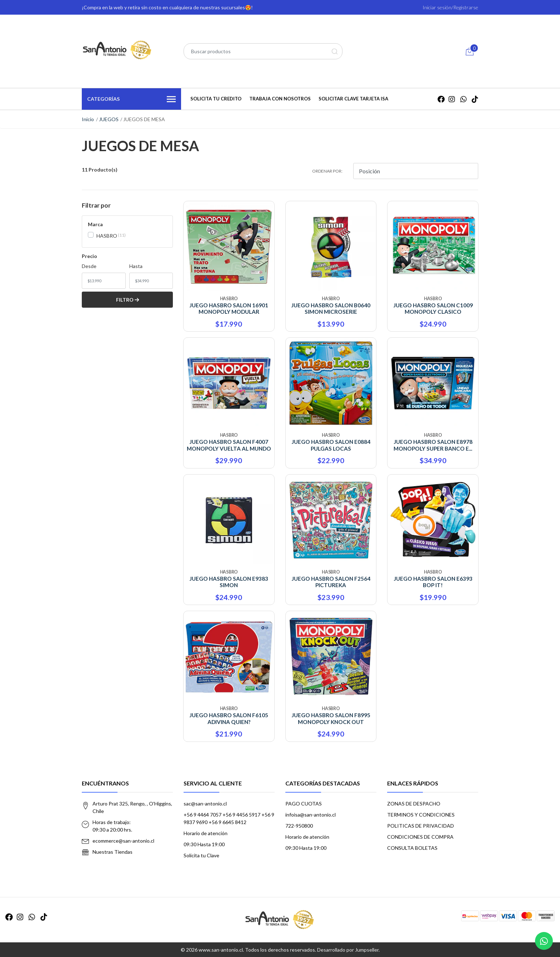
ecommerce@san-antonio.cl (123, 841)
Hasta (136, 266)
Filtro (127, 300)
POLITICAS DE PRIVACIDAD (421, 826)
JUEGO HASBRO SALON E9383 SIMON (229, 582)
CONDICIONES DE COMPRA (420, 837)
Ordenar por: (327, 171)
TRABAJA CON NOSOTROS (280, 99)
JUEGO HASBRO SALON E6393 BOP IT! (433, 582)
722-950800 (299, 826)
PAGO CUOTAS (304, 804)
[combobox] (263, 51)
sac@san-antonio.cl (205, 804)
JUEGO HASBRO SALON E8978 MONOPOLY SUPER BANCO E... (433, 445)
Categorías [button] (131, 100)
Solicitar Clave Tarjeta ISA (353, 99)
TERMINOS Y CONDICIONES (421, 815)
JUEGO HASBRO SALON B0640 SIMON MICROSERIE (331, 308)
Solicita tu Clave (201, 855)
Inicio (88, 119)
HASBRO (107, 236)
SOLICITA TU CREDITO (216, 99)
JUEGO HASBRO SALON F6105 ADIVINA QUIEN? (229, 718)
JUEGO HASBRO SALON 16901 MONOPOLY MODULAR (229, 308)
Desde (89, 266)
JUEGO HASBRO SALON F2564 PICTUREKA (331, 582)
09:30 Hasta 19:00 (204, 844)
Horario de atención (206, 833)
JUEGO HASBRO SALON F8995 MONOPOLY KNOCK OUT (331, 718)
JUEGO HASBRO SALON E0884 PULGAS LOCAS (331, 445)
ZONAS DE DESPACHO (414, 804)
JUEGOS (109, 119)
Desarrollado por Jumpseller (348, 950)
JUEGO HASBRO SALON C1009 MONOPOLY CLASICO (433, 308)
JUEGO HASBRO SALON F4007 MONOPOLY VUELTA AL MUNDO (229, 445)
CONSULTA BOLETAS (412, 848)
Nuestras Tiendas (112, 852)
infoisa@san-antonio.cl (311, 815)
